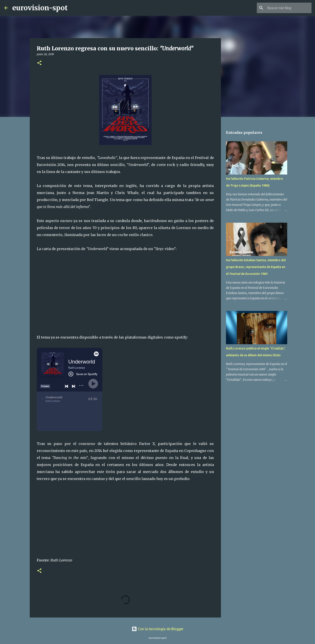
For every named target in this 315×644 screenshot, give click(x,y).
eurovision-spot (40, 8)
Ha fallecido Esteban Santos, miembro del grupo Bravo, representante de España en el (256, 267)
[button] (39, 63)
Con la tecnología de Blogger (158, 629)
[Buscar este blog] (289, 8)
